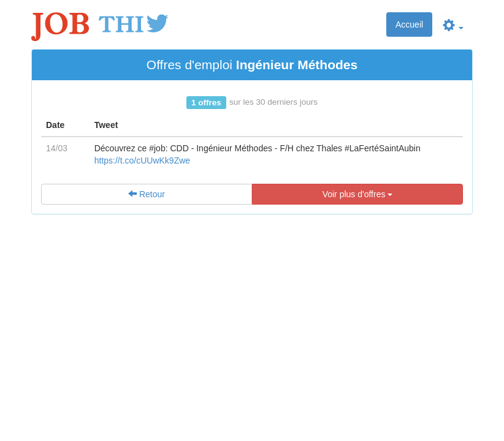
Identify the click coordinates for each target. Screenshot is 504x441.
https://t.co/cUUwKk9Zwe (142, 160)
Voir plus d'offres (358, 194)
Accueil (409, 24)
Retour (147, 194)
